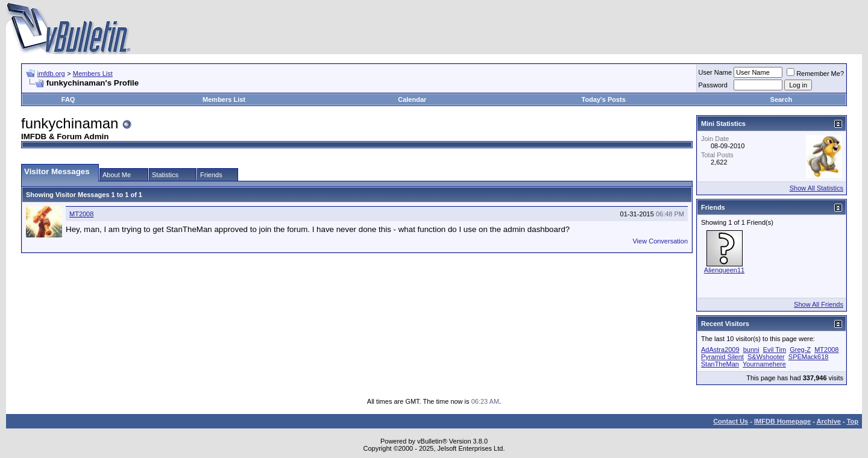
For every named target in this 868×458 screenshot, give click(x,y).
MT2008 (81, 214)
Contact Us (731, 421)
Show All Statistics (816, 188)
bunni (751, 350)
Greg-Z (800, 350)
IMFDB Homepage (782, 421)
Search (782, 99)
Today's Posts (604, 99)
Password (713, 85)
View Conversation (660, 241)
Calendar (412, 99)
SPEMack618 (809, 357)
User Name (715, 72)
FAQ (68, 99)
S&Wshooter (766, 357)
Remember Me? (815, 74)
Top (853, 421)
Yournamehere (764, 364)
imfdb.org (51, 74)
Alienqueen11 (724, 270)
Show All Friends (819, 304)
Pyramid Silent (722, 357)
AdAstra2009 (720, 350)
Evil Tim (775, 350)
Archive (829, 421)
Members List (93, 74)
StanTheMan (720, 364)
